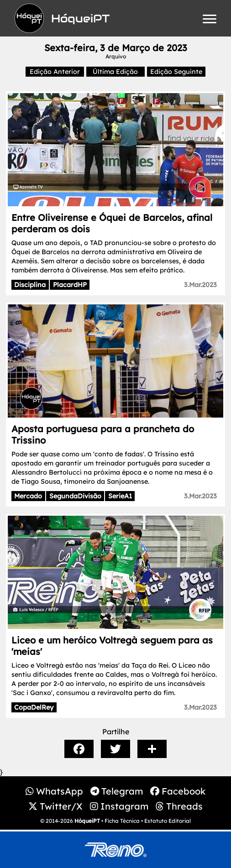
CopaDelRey (34, 707)
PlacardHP (70, 285)
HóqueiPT (87, 821)
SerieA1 (120, 496)
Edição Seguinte (176, 72)
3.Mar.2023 (200, 285)
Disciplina (30, 285)
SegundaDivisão (75, 496)
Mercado (28, 496)
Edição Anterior (55, 72)
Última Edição (115, 72)
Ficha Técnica (122, 821)
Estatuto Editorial (168, 821)
